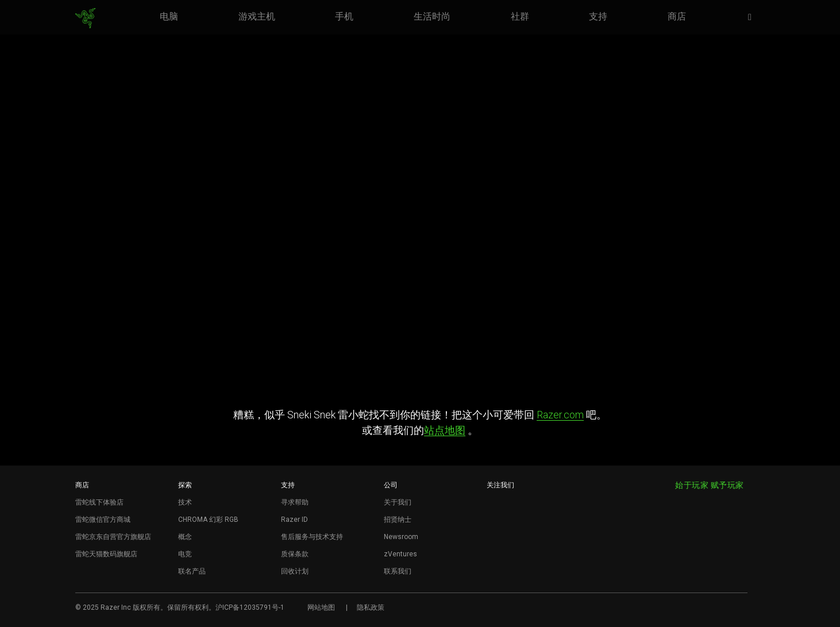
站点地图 (445, 430)
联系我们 (398, 571)
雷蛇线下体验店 (99, 502)
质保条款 (295, 554)
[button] (753, 18)
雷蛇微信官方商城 (103, 520)
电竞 (185, 554)
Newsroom (401, 537)
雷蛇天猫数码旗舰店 (106, 554)
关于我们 (398, 502)
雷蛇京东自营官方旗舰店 (113, 537)
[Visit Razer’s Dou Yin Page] (495, 543)
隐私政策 (371, 607)
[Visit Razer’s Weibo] (495, 505)
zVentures (400, 554)
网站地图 (321, 607)
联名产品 (192, 571)
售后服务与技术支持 (312, 537)
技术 (185, 502)
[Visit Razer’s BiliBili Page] (495, 562)
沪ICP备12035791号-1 (250, 607)
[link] (85, 18)
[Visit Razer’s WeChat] (495, 524)
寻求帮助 (295, 502)
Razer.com (560, 415)
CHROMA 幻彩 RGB (208, 520)
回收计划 (295, 571)
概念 (185, 537)
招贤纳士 (398, 520)
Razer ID (294, 520)
